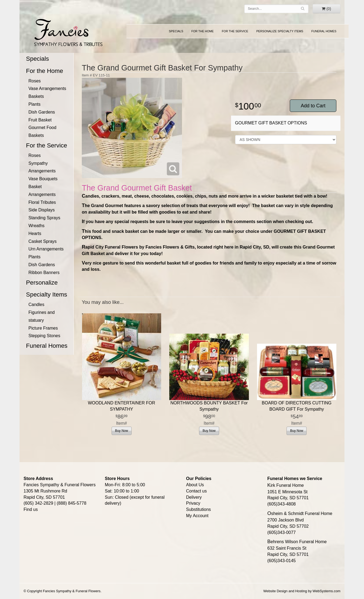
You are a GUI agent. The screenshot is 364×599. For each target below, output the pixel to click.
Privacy (193, 503)
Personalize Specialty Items (280, 31)
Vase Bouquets (43, 179)
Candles (36, 305)
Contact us (196, 491)
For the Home (202, 31)
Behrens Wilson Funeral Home (297, 542)
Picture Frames (43, 328)
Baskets (36, 96)
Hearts (35, 234)
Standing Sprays (44, 218)
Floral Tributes (42, 202)
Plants (34, 104)
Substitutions (199, 509)
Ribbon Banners (44, 273)
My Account (197, 516)
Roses (35, 81)
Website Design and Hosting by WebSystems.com (302, 591)
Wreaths (36, 226)
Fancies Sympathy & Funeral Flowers (67, 32)
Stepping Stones (44, 336)
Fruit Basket (40, 120)
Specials (176, 31)
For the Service (235, 31)
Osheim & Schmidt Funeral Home (300, 513)
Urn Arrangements (46, 249)
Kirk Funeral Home (286, 485)
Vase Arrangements (47, 88)
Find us (31, 509)
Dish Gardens (42, 112)
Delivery (194, 497)
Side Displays (42, 210)
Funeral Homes (324, 31)
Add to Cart (313, 106)
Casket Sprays (43, 241)
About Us (195, 485)
